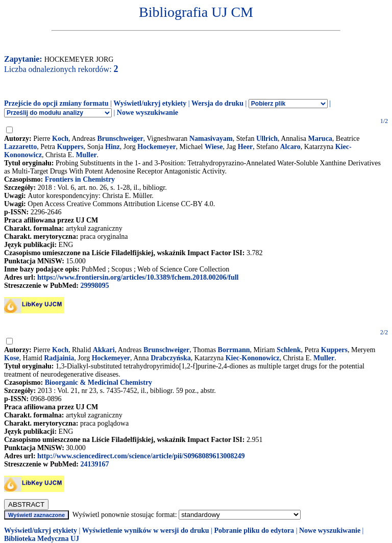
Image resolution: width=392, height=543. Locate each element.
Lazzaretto (20, 147)
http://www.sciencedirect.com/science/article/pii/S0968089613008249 (141, 456)
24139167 (94, 464)
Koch (60, 139)
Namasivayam (211, 139)
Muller (86, 155)
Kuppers (70, 147)
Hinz (113, 147)
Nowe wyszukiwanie (148, 113)
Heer (246, 147)
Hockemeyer (156, 147)
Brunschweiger (120, 139)
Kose (12, 358)
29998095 (94, 286)
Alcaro (290, 147)
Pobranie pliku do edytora (254, 530)
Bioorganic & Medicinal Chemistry (99, 382)
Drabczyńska (171, 358)
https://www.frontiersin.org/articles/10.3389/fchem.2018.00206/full (138, 277)
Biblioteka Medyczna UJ (42, 539)
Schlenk (289, 350)
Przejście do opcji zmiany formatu (56, 103)
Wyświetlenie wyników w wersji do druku (146, 530)
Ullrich (267, 139)
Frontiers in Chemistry (80, 179)
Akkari (104, 350)
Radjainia (59, 358)
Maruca (320, 139)
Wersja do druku (217, 103)
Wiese (214, 147)
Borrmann (234, 350)
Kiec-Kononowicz (253, 358)
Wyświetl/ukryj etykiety (150, 103)
